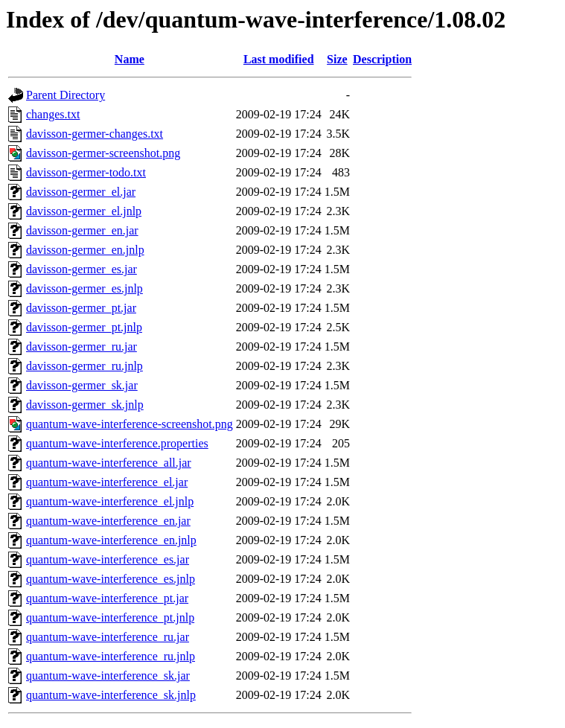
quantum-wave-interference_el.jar (107, 482)
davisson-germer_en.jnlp (85, 250)
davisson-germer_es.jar (82, 269)
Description (382, 59)
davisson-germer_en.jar (82, 230)
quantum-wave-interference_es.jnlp (111, 579)
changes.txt (53, 114)
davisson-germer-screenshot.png (103, 153)
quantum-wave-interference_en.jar (108, 521)
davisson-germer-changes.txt (95, 134)
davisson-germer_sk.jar (82, 385)
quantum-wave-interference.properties (117, 443)
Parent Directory (66, 95)
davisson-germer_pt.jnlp (84, 327)
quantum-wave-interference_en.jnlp (111, 540)
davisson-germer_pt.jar (81, 308)
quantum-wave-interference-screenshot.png (130, 424)
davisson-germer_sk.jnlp (85, 405)
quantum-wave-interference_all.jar (109, 463)
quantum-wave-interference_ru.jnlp (111, 656)
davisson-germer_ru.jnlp (84, 366)
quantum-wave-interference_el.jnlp (110, 501)
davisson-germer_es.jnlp (84, 288)
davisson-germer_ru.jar (82, 347)
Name (130, 59)
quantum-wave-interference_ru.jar (108, 637)
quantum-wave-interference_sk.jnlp (111, 695)
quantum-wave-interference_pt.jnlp (110, 617)
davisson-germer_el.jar (81, 192)
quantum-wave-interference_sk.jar (108, 676)
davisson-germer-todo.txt (86, 172)
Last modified (279, 59)
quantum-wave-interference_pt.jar (107, 598)
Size (337, 59)
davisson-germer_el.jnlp (84, 211)
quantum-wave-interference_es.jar (108, 559)
